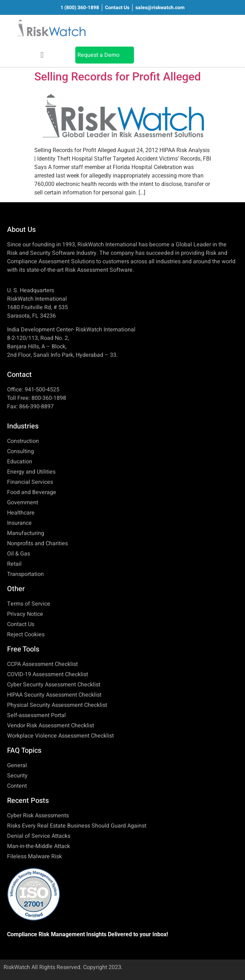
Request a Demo (98, 55)
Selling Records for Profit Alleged (118, 77)
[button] (42, 55)
